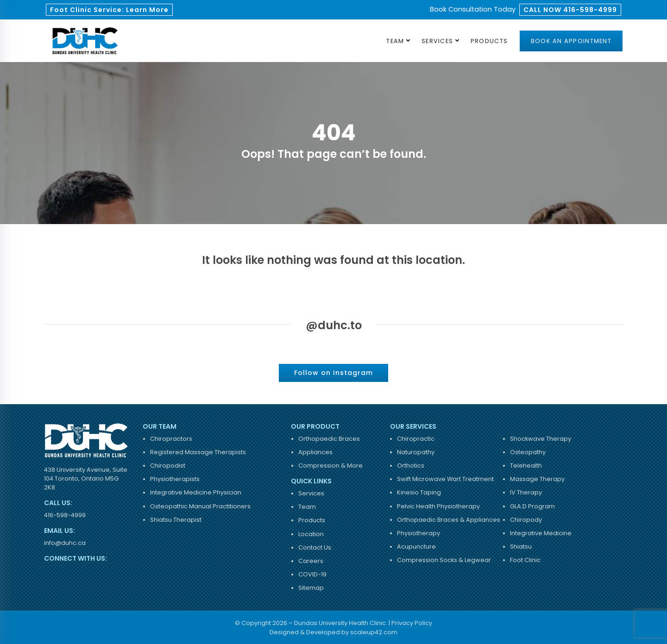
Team (395, 41)
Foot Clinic (525, 560)
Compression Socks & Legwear (444, 560)
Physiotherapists (175, 479)
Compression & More (330, 466)
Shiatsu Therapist (176, 520)
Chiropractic (416, 439)
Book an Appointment (571, 41)
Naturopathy (416, 452)
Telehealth (526, 466)
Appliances (315, 452)
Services (437, 41)
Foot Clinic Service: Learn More (109, 10)
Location (311, 534)
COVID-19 (312, 574)
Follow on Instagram (333, 373)
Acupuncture (416, 547)
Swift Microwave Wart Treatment (445, 479)
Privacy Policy (412, 623)
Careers (311, 561)
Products (489, 41)
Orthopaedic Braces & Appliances (449, 520)
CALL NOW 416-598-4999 (570, 10)
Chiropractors (171, 439)
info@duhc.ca (65, 543)
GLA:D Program (532, 506)
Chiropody (526, 520)
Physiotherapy (418, 533)
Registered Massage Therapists (198, 452)
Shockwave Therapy (541, 439)
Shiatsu (521, 547)
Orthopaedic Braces (329, 439)
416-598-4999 (65, 515)
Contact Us (315, 547)
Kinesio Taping (419, 492)
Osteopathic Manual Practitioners (200, 506)
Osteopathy (528, 452)
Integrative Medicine (541, 533)
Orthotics (411, 466)
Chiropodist (168, 466)
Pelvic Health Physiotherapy (438, 506)
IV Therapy (526, 492)
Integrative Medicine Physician (196, 492)
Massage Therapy (537, 479)
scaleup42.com (374, 632)
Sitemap (311, 588)
